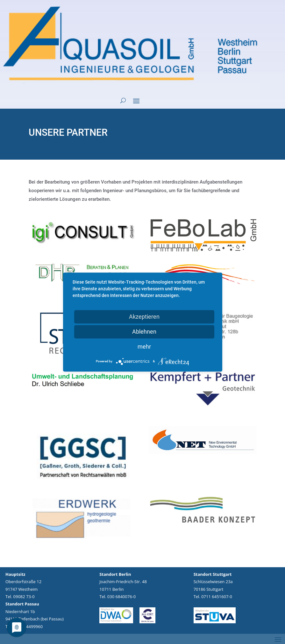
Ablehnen (144, 332)
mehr (144, 347)
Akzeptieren (144, 317)
